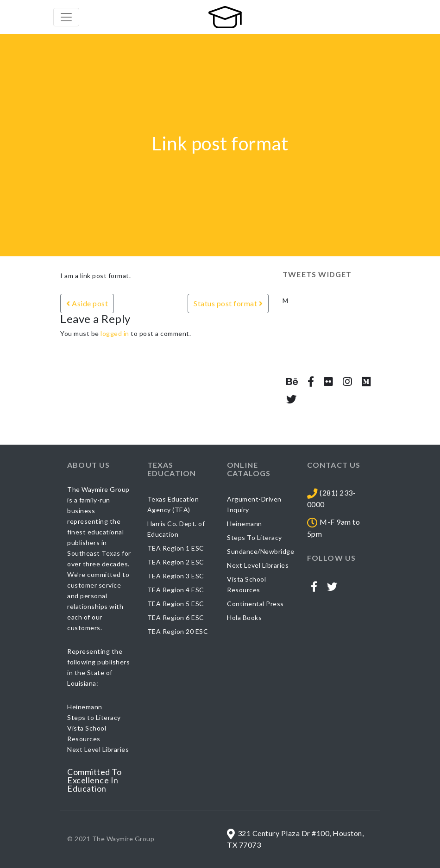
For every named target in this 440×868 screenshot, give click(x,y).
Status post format (228, 303)
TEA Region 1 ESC (176, 548)
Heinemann (245, 524)
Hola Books (244, 617)
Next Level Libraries (258, 565)
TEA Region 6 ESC (176, 617)
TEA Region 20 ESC (178, 631)
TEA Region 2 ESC (176, 562)
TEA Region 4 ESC (176, 590)
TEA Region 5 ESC (176, 604)
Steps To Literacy (255, 537)
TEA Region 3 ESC (176, 576)
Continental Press (255, 604)
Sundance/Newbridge (261, 551)
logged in (115, 333)
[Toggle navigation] (66, 17)
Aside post (87, 303)
